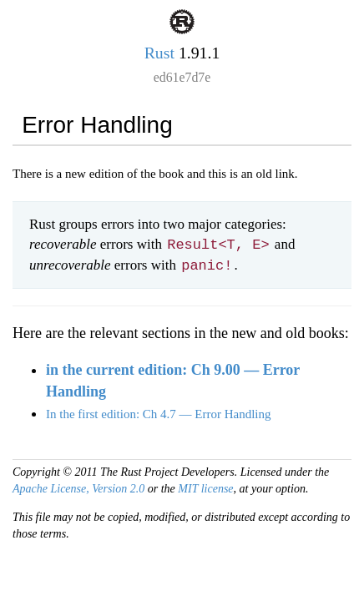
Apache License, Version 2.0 (78, 489)
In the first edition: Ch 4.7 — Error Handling (159, 414)
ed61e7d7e (182, 77)
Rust (159, 53)
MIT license (205, 489)
